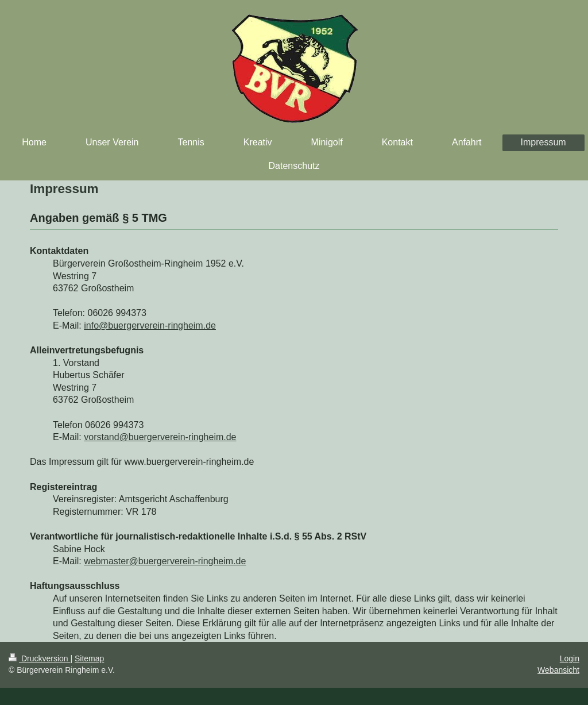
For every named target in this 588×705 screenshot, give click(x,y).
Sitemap (89, 658)
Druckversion (39, 658)
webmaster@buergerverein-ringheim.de (165, 561)
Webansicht (558, 670)
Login (570, 658)
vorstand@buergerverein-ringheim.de (160, 437)
